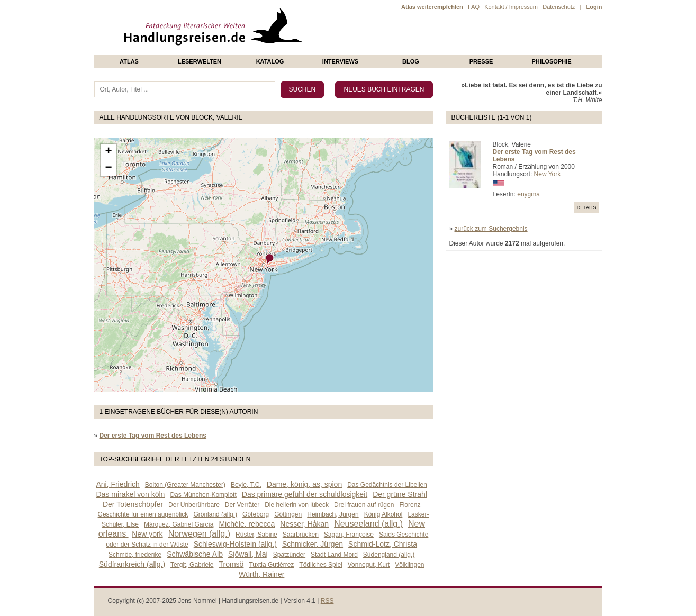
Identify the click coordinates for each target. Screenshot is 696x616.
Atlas (129, 61)
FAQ (474, 7)
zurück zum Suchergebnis (491, 229)
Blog (411, 61)
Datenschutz (559, 7)
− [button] (108, 168)
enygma (528, 194)
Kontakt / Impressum (511, 7)
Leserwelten (200, 61)
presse (481, 61)
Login (594, 7)
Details (587, 207)
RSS (327, 601)
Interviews (340, 61)
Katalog (270, 61)
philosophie (551, 61)
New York (548, 174)
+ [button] (108, 152)
